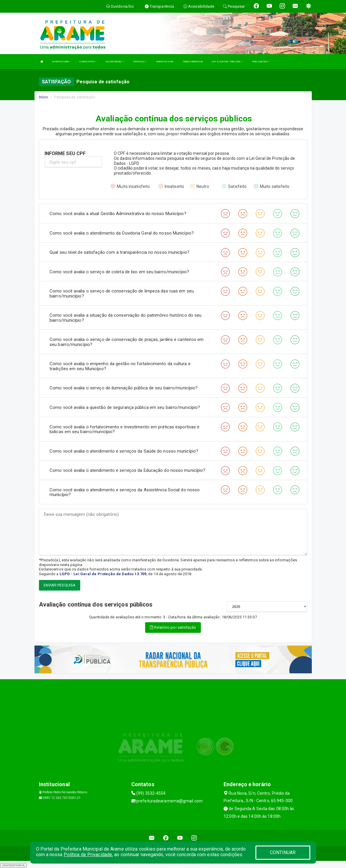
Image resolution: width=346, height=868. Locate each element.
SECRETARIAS (115, 62)
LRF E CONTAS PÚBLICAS (227, 62)
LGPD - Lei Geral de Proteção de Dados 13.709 (103, 574)
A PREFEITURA (61, 62)
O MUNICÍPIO (88, 62)
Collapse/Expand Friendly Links (13, 865)
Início (44, 97)
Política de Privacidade (88, 855)
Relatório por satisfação (173, 627)
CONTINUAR (283, 852)
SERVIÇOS (140, 62)
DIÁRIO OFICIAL (165, 62)
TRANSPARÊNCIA (193, 62)
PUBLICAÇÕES (261, 62)
